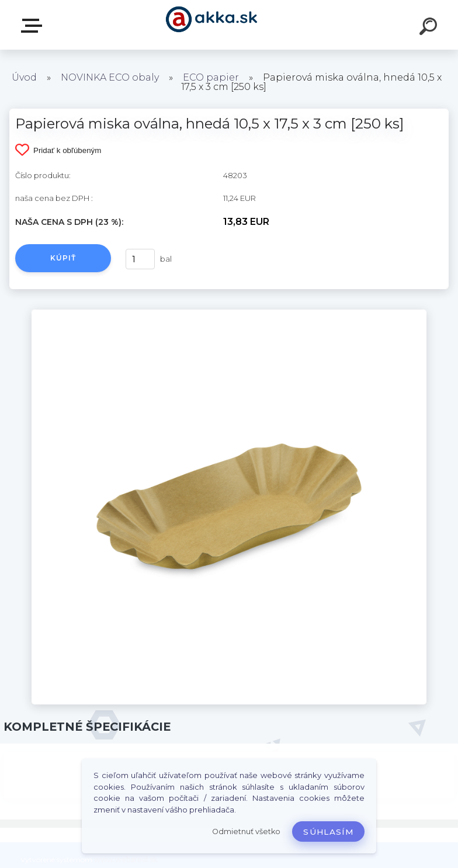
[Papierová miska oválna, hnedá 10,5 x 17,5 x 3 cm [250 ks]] (229, 314)
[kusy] (140, 259)
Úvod (24, 77)
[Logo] (212, 25)
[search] (430, 28)
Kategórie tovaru (34, 26)
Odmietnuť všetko (246, 831)
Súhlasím (328, 832)
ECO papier (211, 77)
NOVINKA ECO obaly (110, 77)
